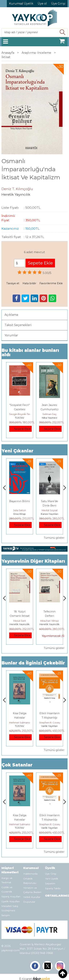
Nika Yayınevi (49, 418)
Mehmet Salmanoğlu (51, 723)
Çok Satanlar (17, 765)
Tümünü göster (54, 538)
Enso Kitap (50, 514)
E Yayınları (20, 726)
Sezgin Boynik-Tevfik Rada (25, 414)
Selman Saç (50, 414)
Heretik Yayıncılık (20, 624)
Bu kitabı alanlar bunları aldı (30, 352)
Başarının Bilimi (49, 501)
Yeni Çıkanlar (17, 451)
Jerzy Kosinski (20, 723)
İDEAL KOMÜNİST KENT (20, 506)
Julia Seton (49, 510)
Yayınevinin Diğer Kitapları (33, 561)
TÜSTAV (20, 418)
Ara (63, 32)
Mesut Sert (50, 621)
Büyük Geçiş (20, 612)
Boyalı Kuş (20, 713)
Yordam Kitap (20, 514)
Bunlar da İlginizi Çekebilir (33, 663)
